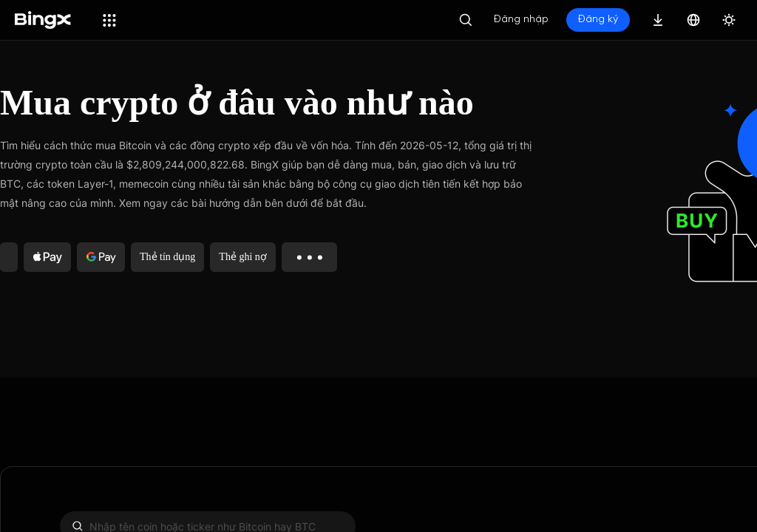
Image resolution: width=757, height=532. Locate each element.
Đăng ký (598, 20)
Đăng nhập (521, 20)
